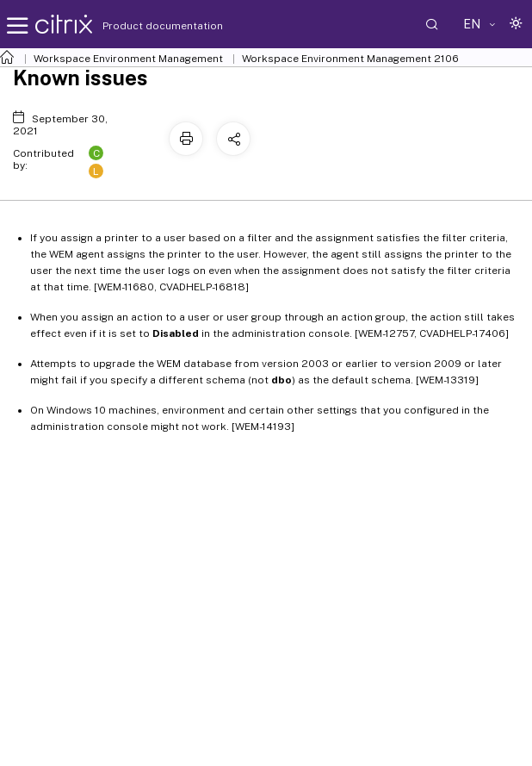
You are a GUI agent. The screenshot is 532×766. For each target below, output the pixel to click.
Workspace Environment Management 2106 (350, 59)
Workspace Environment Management (128, 59)
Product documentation (141, 26)
